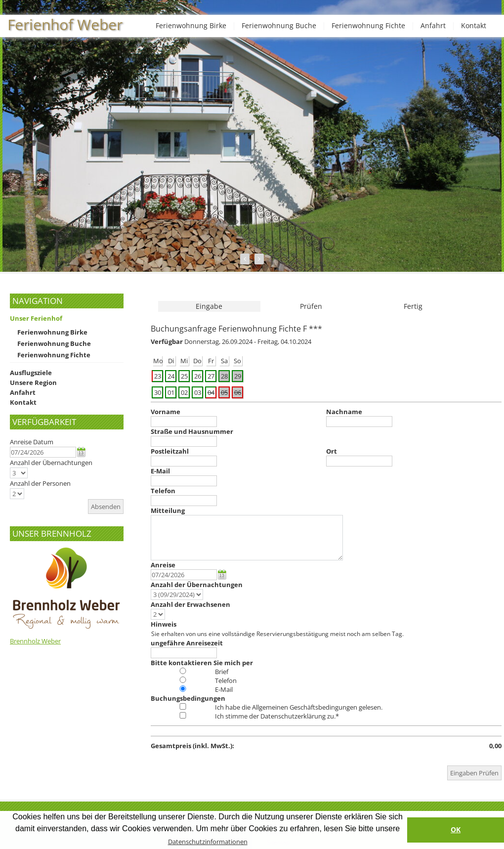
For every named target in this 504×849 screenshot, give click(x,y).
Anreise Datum (32, 442)
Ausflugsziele (31, 373)
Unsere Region (33, 382)
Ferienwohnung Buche (279, 25)
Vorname (166, 412)
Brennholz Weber (35, 641)
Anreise (163, 565)
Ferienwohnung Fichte (368, 25)
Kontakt (474, 25)
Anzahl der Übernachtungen (51, 463)
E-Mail (160, 471)
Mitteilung (168, 510)
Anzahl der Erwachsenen (190, 604)
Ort (332, 451)
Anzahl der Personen (40, 483)
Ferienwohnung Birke (191, 25)
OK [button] (456, 829)
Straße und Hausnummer (192, 431)
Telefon (163, 491)
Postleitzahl (170, 451)
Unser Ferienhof (36, 318)
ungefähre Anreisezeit (187, 643)
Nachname (344, 412)
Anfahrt (433, 25)
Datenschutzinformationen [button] (208, 842)
